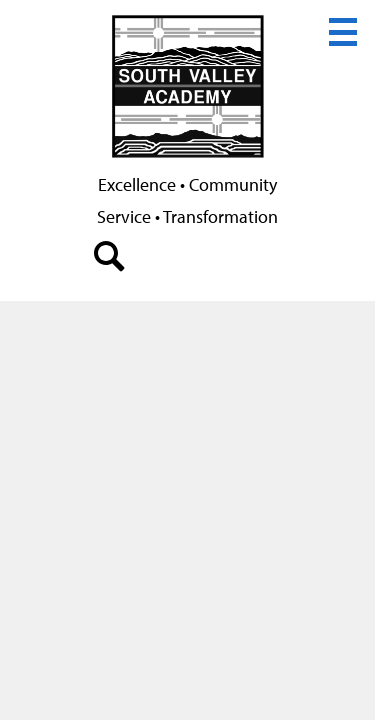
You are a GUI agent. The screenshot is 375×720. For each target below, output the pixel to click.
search (110, 261)
